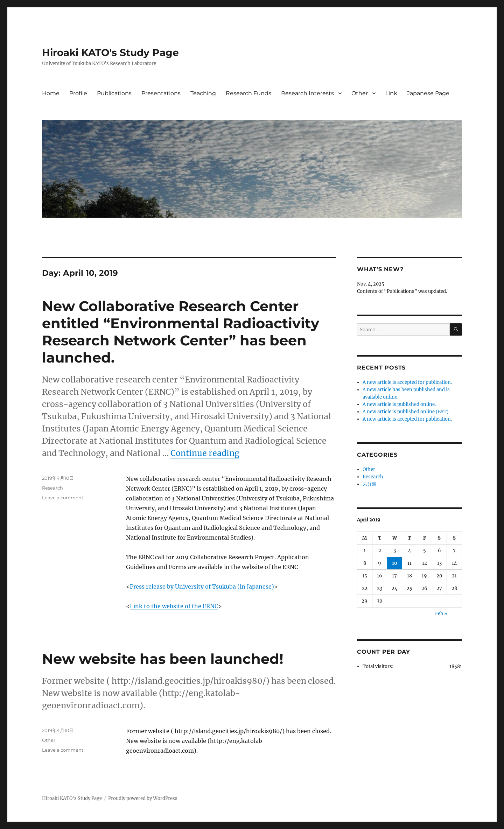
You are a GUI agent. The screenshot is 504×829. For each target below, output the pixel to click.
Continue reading (205, 453)
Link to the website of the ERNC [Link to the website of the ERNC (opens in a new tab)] (174, 606)
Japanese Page (428, 93)
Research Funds (248, 93)
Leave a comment (63, 498)
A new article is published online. (399, 404)
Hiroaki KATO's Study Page (110, 52)
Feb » (441, 614)
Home (51, 93)
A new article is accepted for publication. (407, 382)
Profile (78, 93)
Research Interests (307, 93)
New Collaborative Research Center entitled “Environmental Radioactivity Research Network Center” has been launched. (181, 332)
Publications (114, 93)
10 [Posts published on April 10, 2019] (395, 563)
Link (391, 93)
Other (360, 93)
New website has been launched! (163, 659)
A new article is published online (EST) (406, 412)
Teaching (203, 93)
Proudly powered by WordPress (143, 798)
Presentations (161, 93)
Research (52, 488)
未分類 (369, 484)
